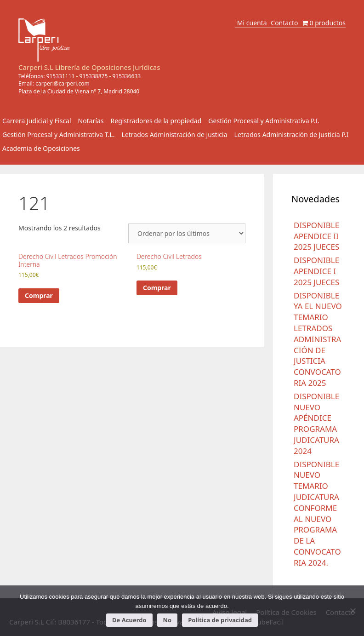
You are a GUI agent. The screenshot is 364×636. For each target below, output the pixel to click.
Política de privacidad (220, 620)
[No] (353, 611)
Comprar (39, 295)
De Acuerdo (129, 620)
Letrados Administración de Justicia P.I (292, 135)
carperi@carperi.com (63, 83)
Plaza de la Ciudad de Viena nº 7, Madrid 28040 (79, 91)
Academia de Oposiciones (41, 148)
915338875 (94, 76)
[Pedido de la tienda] (187, 233)
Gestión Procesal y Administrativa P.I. (264, 121)
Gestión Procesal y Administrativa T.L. (59, 135)
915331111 (61, 76)
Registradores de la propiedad (156, 121)
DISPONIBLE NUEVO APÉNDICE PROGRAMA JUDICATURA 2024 (316, 424)
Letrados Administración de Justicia (175, 135)
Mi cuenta (252, 23)
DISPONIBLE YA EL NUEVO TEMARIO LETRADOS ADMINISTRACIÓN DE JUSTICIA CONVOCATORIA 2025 (318, 339)
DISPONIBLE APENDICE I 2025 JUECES (316, 271)
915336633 (126, 76)
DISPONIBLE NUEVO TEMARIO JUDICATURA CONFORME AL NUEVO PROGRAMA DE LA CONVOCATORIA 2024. (317, 513)
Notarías (91, 121)
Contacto (284, 23)
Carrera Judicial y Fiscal (37, 121)
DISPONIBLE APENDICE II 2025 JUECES (316, 236)
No (168, 620)
